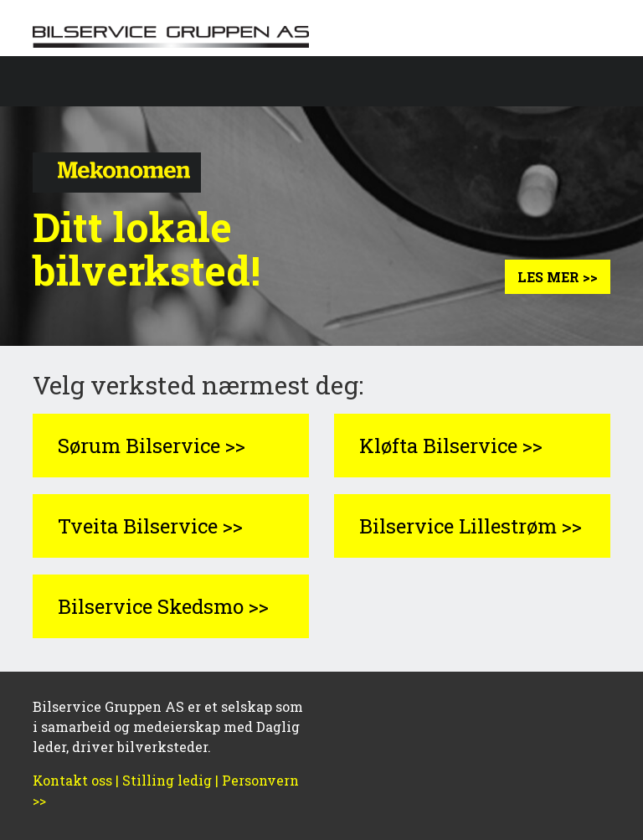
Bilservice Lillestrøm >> (471, 526)
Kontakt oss (72, 780)
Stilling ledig (167, 780)
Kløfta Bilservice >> (451, 446)
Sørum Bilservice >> (152, 446)
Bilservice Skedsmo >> (163, 606)
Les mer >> (558, 277)
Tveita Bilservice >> (150, 526)
